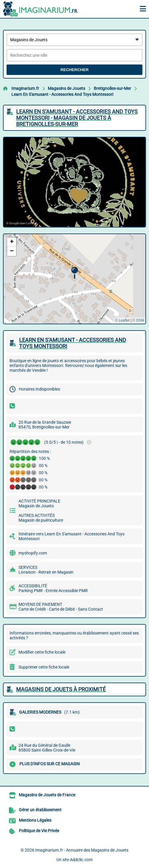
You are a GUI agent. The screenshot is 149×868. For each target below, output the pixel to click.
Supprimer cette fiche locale (44, 667)
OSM (140, 320)
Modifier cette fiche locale (42, 652)
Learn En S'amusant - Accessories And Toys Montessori (62, 94)
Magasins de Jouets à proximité (61, 689)
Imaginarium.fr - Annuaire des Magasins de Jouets (82, 850)
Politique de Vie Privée (39, 831)
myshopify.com (33, 553)
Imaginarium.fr (25, 88)
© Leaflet (122, 320)
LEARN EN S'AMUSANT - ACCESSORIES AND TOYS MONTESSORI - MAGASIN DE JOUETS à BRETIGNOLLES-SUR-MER (77, 118)
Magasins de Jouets (66, 88)
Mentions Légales (35, 820)
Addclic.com (81, 860)
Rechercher (74, 70)
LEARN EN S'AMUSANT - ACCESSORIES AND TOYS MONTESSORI (73, 343)
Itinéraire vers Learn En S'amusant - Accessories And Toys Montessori (72, 536)
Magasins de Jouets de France (47, 795)
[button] (74, 273)
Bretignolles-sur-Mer (112, 88)
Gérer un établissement (40, 810)
